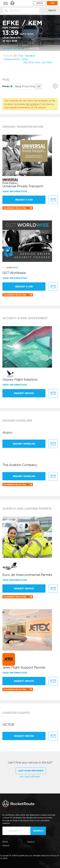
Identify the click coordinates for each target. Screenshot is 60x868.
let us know (32, 104)
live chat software (30, 777)
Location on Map (13, 48)
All (15, 56)
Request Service (24, 393)
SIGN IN (40, 3)
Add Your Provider (31, 771)
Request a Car (24, 200)
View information (15, 191)
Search (38, 831)
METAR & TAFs (32, 63)
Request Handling (24, 444)
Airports (52, 10)
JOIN (52, 3)
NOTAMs (47, 63)
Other (25, 59)
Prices (7, 86)
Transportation (11, 59)
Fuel (21, 56)
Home (5, 842)
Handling (30, 56)
